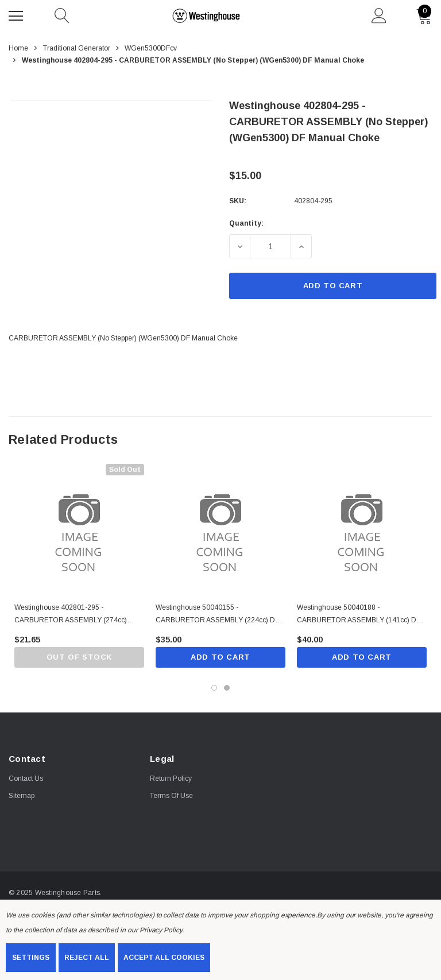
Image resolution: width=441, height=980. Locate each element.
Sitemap (22, 796)
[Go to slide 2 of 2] (227, 688)
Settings (31, 958)
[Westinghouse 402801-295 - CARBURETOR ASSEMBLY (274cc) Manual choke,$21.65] (79, 529)
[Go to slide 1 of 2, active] (214, 688)
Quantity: (246, 223)
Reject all (87, 958)
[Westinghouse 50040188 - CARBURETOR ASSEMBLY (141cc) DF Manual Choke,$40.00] (362, 529)
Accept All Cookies (164, 958)
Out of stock (79, 657)
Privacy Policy (161, 930)
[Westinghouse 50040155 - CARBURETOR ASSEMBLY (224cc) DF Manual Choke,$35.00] (220, 529)
